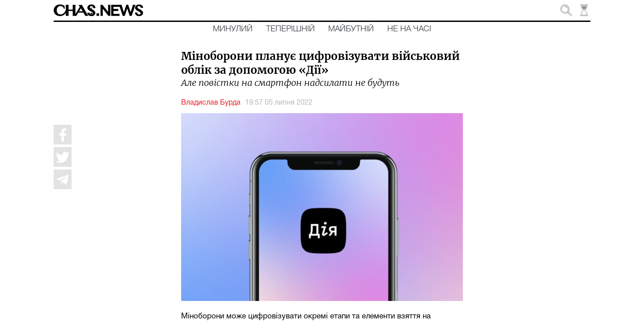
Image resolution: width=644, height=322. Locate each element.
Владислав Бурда (211, 103)
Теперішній (290, 29)
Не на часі (409, 29)
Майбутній (351, 29)
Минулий (233, 29)
